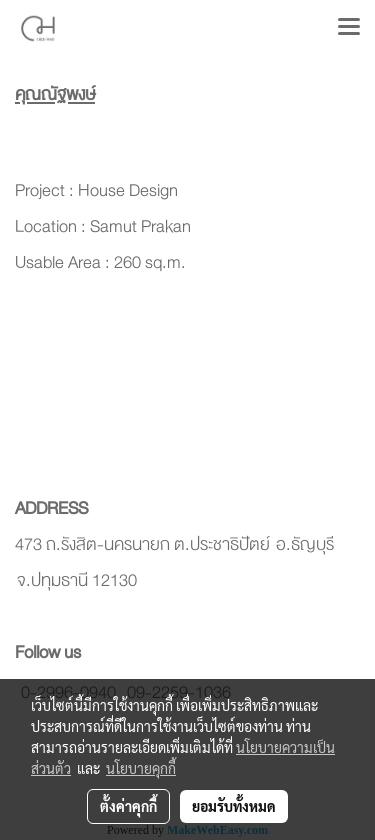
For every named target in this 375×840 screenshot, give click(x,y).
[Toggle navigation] (349, 28)
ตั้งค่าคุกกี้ (128, 806)
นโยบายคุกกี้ (141, 768)
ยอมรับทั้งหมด (234, 806)
